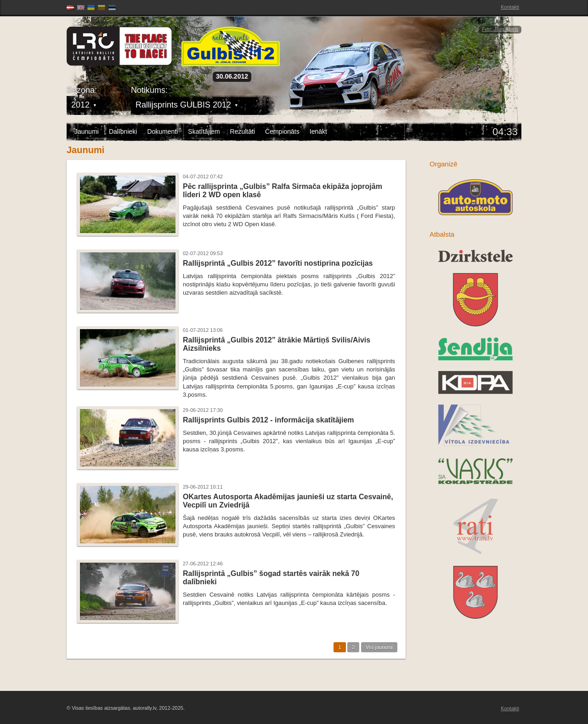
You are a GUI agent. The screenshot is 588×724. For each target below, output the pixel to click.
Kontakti (510, 7)
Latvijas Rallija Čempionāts (119, 46)
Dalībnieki (123, 131)
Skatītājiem (204, 131)
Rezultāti (243, 131)
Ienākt (318, 131)
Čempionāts (282, 131)
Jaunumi (87, 131)
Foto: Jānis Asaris (500, 29)
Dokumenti (162, 131)
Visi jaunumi (379, 647)
